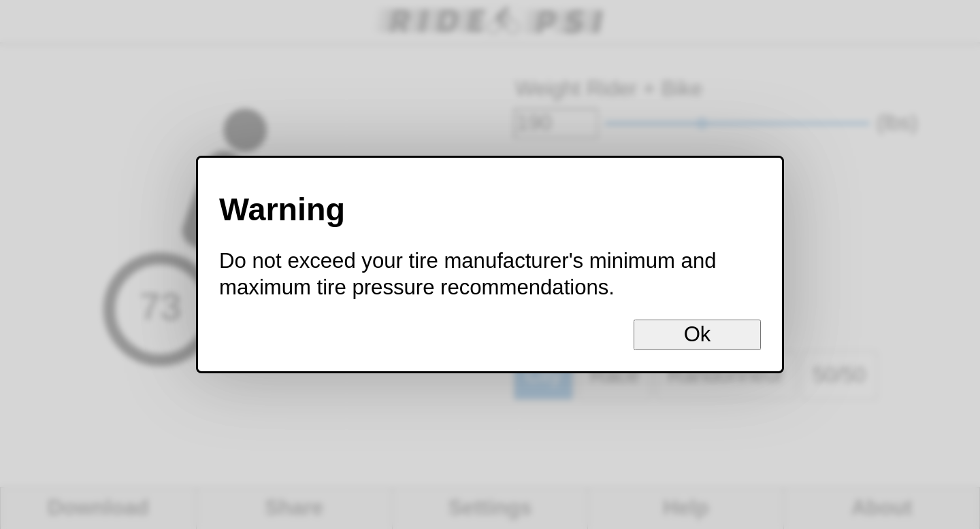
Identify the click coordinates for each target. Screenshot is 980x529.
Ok (698, 334)
